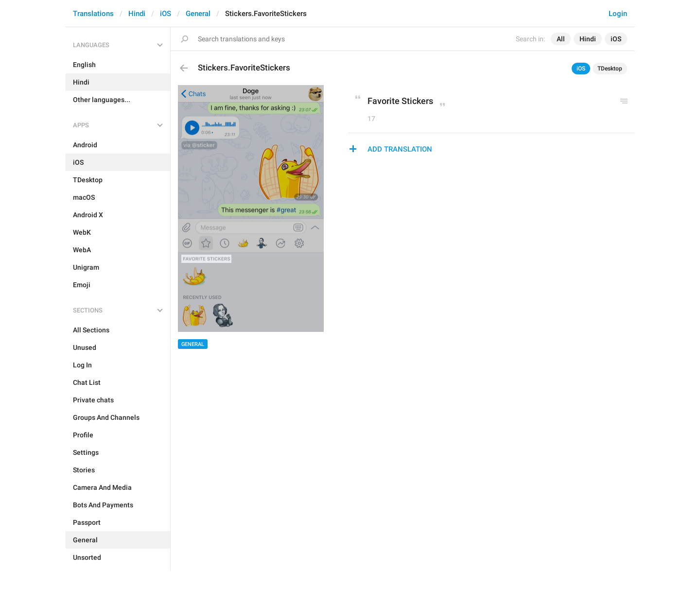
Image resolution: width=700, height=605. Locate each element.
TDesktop (610, 69)
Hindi (137, 14)
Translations (93, 14)
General (198, 14)
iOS (166, 14)
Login (618, 14)
